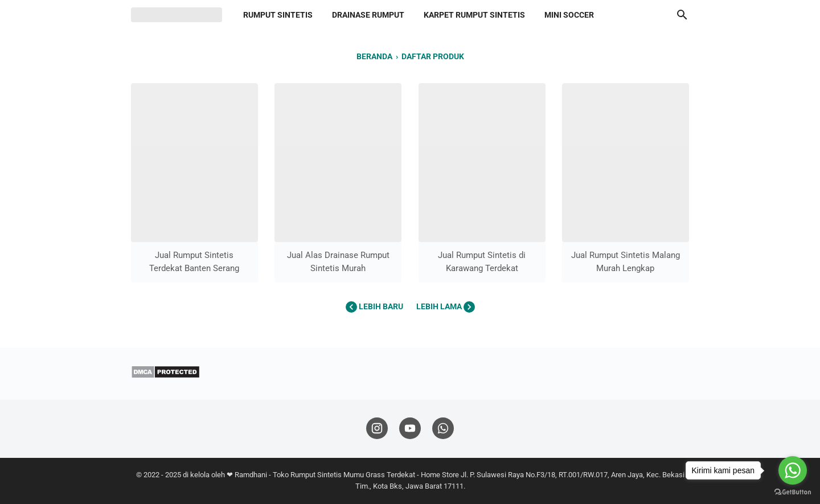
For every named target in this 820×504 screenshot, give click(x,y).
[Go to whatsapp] (793, 470)
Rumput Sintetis (278, 15)
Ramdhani (251, 475)
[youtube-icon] (410, 429)
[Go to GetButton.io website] (793, 492)
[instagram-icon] (377, 429)
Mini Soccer (569, 15)
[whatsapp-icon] (443, 429)
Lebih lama (446, 306)
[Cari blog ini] (682, 15)
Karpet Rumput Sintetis (474, 15)
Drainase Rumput (368, 15)
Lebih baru (375, 306)
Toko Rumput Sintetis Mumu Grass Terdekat (344, 475)
